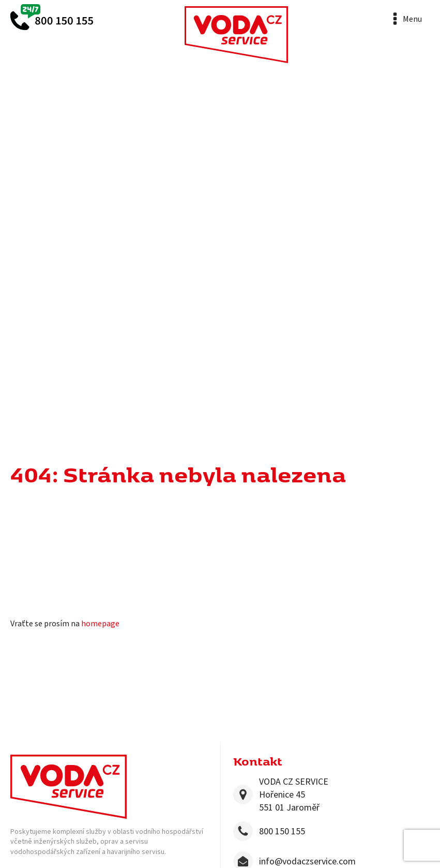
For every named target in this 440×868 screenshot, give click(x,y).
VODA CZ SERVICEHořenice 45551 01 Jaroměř (294, 795)
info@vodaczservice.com (307, 862)
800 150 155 (282, 832)
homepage (100, 624)
